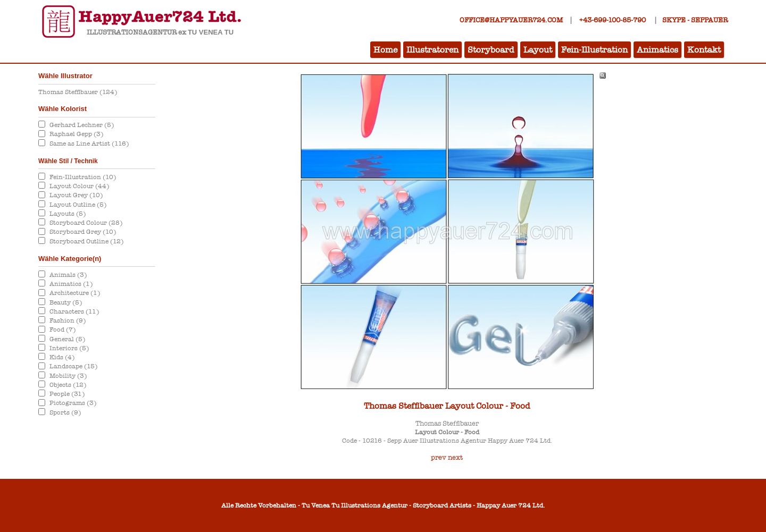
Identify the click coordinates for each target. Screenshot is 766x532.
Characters (74, 311)
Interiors (69, 348)
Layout (538, 50)
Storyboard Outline (86, 241)
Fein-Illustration (594, 50)
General (67, 339)
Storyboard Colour (86, 223)
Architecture (75, 293)
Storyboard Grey (83, 232)
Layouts (68, 214)
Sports (65, 412)
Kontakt (704, 50)
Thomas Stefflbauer (78, 92)
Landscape (73, 366)
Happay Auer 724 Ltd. (511, 505)
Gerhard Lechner (82, 125)
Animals (68, 275)
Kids (62, 357)
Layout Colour (79, 186)
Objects (68, 385)
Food (63, 330)
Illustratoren (432, 50)
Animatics (657, 50)
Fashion (68, 320)
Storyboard (491, 50)
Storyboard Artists (442, 505)
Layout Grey (76, 195)
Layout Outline (78, 205)
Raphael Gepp (76, 134)
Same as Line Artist (89, 143)
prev (439, 458)
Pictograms (73, 403)
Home (385, 50)
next (455, 458)
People (67, 394)
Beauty (66, 302)
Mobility (68, 376)
